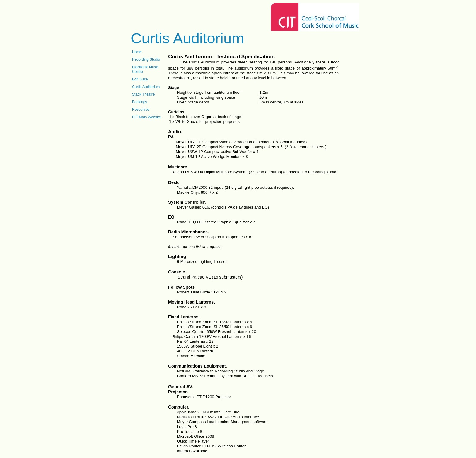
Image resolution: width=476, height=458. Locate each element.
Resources (141, 110)
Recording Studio (146, 59)
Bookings (139, 102)
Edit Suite (140, 79)
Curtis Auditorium (146, 87)
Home (137, 52)
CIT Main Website (146, 117)
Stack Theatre (143, 94)
